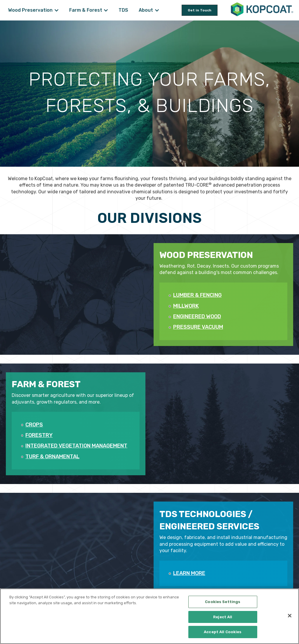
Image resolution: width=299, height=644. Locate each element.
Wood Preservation (30, 10)
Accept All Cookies (223, 632)
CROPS (34, 425)
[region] (149, 616)
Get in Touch (200, 10)
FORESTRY (39, 435)
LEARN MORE (189, 573)
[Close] (290, 616)
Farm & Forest (86, 10)
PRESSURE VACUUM (198, 327)
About (146, 10)
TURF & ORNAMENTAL (52, 457)
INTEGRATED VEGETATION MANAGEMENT (76, 446)
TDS (123, 10)
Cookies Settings (223, 602)
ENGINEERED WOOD (197, 316)
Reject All (223, 617)
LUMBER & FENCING (197, 295)
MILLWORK (186, 306)
